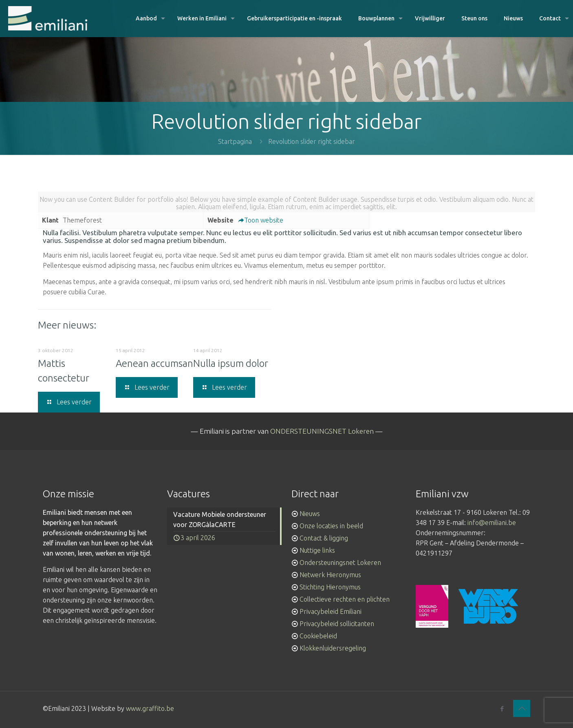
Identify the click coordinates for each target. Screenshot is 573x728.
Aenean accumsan (154, 363)
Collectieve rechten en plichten (345, 599)
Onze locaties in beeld (331, 526)
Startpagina (235, 141)
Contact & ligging (324, 538)
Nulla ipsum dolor (231, 363)
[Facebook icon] (502, 709)
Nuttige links (317, 550)
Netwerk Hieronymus (330, 575)
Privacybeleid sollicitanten (337, 624)
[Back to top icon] (522, 708)
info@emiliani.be (492, 523)
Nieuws (310, 514)
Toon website (260, 220)
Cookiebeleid (318, 636)
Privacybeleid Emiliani (331, 611)
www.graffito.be (150, 708)
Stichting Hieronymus (330, 587)
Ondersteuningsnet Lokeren (340, 563)
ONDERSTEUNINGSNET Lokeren (322, 431)
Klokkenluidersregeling (333, 648)
